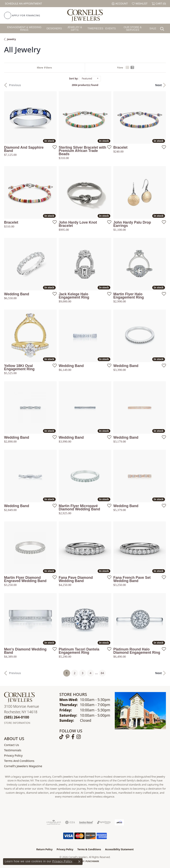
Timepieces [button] (95, 28)
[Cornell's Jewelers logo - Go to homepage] (85, 15)
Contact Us (12, 745)
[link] (23, 4)
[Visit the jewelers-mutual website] (86, 822)
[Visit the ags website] (54, 822)
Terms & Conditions (89, 849)
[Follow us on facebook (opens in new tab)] (73, 737)
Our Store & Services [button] (133, 29)
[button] (120, 4)
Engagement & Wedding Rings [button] (24, 29)
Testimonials (13, 750)
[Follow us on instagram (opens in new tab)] (79, 737)
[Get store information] (17, 723)
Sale (153, 28)
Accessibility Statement (119, 849)
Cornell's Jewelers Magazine (23, 766)
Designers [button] (54, 28)
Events (111, 28)
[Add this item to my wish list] (53, 147)
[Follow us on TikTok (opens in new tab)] (61, 737)
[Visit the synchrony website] (104, 822)
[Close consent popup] (79, 861)
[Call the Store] (17, 717)
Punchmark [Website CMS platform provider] (92, 861)
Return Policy (44, 849)
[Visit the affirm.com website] (119, 822)
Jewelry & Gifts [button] (75, 29)
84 (102, 673)
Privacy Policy (13, 755)
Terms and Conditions (19, 761)
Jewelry (11, 39)
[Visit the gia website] (70, 822)
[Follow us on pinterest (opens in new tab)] (67, 737)
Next (158, 85)
